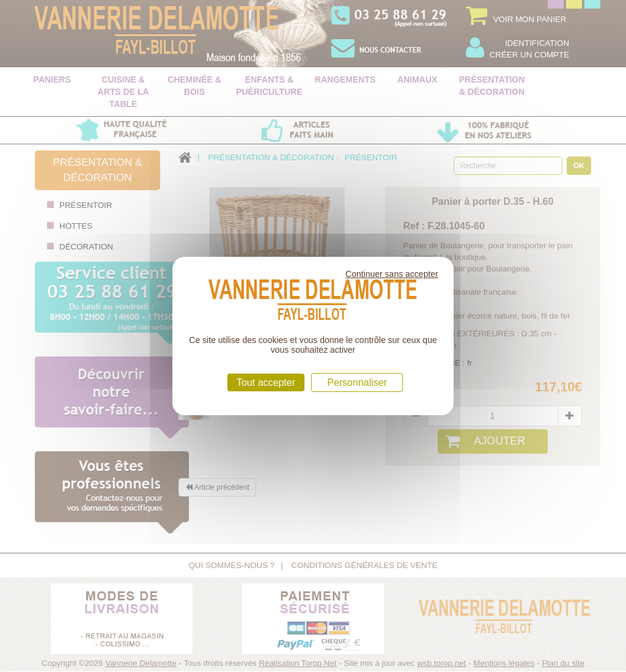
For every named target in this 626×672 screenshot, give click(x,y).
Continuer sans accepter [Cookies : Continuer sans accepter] (392, 274)
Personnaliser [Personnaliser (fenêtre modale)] (357, 382)
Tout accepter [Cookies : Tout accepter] (266, 382)
